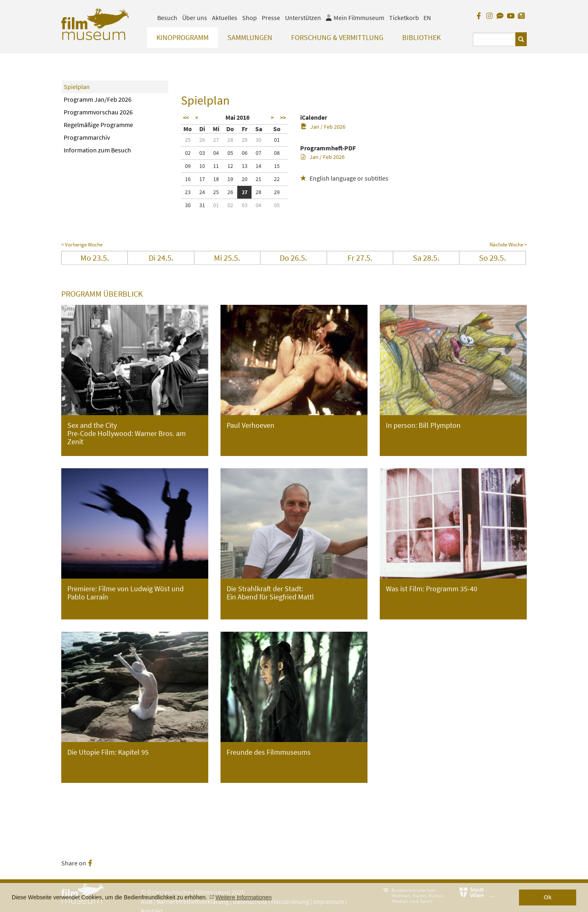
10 (202, 166)
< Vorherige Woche (82, 245)
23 (188, 192)
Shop (249, 18)
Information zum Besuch (97, 150)
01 (277, 140)
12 (230, 166)
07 (258, 153)
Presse (271, 18)
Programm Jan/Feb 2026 (98, 99)
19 (230, 179)
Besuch (167, 18)
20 (245, 179)
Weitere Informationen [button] (244, 897)
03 (202, 153)
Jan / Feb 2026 (323, 127)
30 (258, 140)
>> (283, 118)
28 (230, 140)
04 (216, 153)
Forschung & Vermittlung (337, 37)
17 (202, 179)
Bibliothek (421, 37)
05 (230, 153)
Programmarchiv (87, 137)
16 (188, 179)
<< (186, 118)
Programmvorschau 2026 (98, 112)
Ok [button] (548, 897)
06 (245, 153)
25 (188, 140)
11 (216, 166)
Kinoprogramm (183, 37)
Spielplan (77, 87)
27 (216, 140)
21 (258, 179)
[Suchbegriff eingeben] (494, 39)
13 (245, 166)
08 (277, 153)
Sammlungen (250, 37)
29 (245, 140)
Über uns (195, 18)
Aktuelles (225, 18)
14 (258, 166)
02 (188, 153)
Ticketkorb (404, 18)
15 (277, 166)
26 (202, 140)
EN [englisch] (427, 18)
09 (188, 166)
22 (277, 179)
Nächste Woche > (508, 245)
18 (216, 179)
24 (202, 192)
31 (202, 205)
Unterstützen (303, 18)
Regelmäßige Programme (98, 125)
